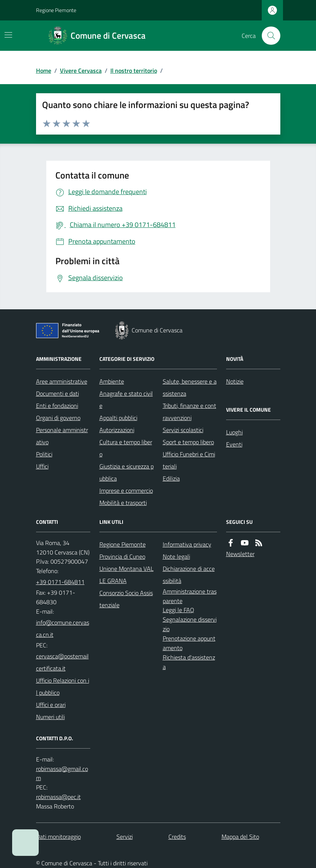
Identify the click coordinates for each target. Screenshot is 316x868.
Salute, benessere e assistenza (190, 387)
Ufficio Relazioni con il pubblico (63, 686)
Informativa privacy (187, 544)
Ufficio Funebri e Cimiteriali (189, 460)
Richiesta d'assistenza (189, 662)
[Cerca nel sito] (268, 36)
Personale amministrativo (62, 436)
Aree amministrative (62, 381)
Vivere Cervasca (81, 71)
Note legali (176, 556)
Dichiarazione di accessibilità (189, 575)
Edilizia (171, 478)
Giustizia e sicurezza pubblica (127, 472)
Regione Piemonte (56, 10)
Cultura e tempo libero (126, 448)
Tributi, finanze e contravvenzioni (189, 412)
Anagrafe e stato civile (126, 400)
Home (44, 71)
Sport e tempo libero (188, 442)
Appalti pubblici (118, 418)
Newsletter (240, 554)
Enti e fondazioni (57, 406)
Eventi (234, 444)
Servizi (125, 837)
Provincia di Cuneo (122, 556)
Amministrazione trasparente (190, 596)
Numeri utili (50, 717)
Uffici (42, 466)
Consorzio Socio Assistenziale (126, 599)
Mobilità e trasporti (123, 503)
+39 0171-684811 (60, 582)
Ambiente (112, 381)
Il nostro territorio (134, 71)
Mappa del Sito (240, 837)
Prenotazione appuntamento (189, 643)
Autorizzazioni (117, 430)
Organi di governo (58, 418)
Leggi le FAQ (178, 610)
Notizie (235, 381)
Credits (177, 837)
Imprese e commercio (126, 490)
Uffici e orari (51, 705)
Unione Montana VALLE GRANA (127, 575)
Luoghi (234, 432)
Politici (44, 454)
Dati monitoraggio (58, 837)
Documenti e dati (57, 393)
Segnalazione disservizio (190, 624)
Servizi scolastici (183, 430)
